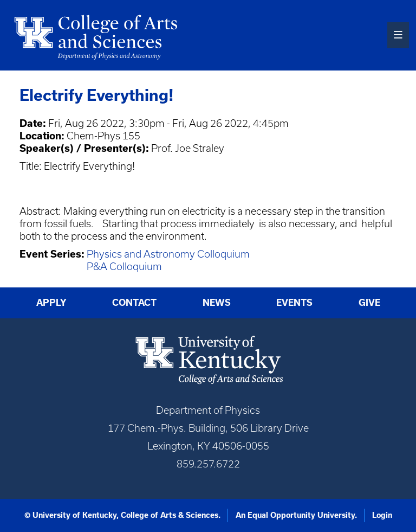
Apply (51, 302)
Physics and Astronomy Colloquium (168, 254)
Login (382, 515)
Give (369, 302)
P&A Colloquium (124, 267)
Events (294, 302)
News (217, 302)
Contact (134, 302)
